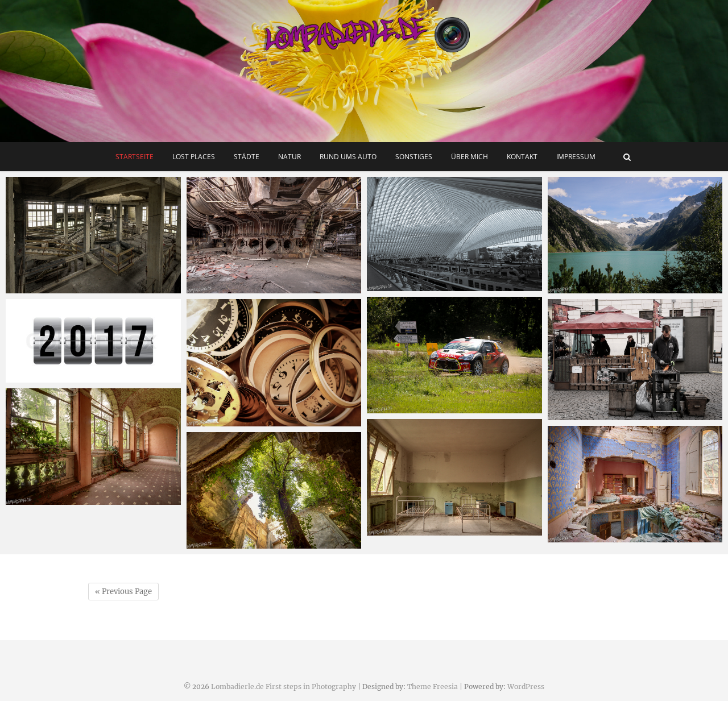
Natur (289, 157)
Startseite (135, 157)
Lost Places (194, 157)
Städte (247, 157)
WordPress (526, 687)
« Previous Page (123, 592)
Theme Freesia (433, 687)
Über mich (470, 157)
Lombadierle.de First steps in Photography (284, 687)
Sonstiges (414, 157)
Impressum (576, 157)
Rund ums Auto (348, 157)
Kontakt (522, 157)
